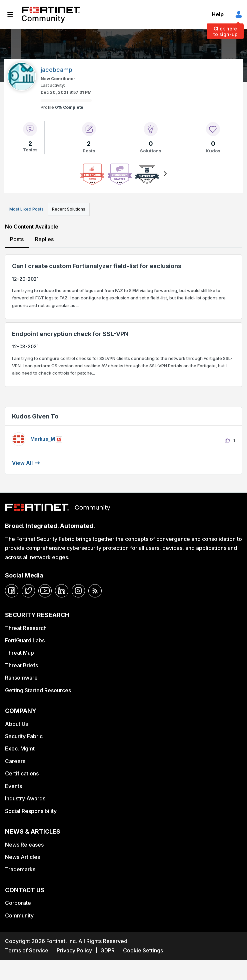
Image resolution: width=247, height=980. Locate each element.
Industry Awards (25, 798)
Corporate (18, 903)
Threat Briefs (21, 665)
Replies (44, 239)
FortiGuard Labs (25, 640)
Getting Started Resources (38, 690)
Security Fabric (24, 736)
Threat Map (19, 653)
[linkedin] (62, 591)
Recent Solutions (69, 209)
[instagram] (78, 591)
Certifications (22, 773)
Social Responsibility (31, 811)
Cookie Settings (143, 950)
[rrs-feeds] (95, 591)
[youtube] (45, 591)
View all (22, 463)
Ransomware (21, 678)
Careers (15, 761)
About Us (16, 724)
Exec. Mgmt (20, 748)
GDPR (107, 950)
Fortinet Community (51, 15)
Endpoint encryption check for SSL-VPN (70, 334)
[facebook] (12, 591)
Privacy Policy (74, 950)
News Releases (24, 845)
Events (13, 786)
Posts (17, 239)
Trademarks (20, 869)
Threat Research (26, 628)
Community (19, 915)
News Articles (22, 857)
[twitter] (28, 591)
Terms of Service (27, 950)
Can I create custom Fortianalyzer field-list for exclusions (97, 266)
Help (218, 14)
